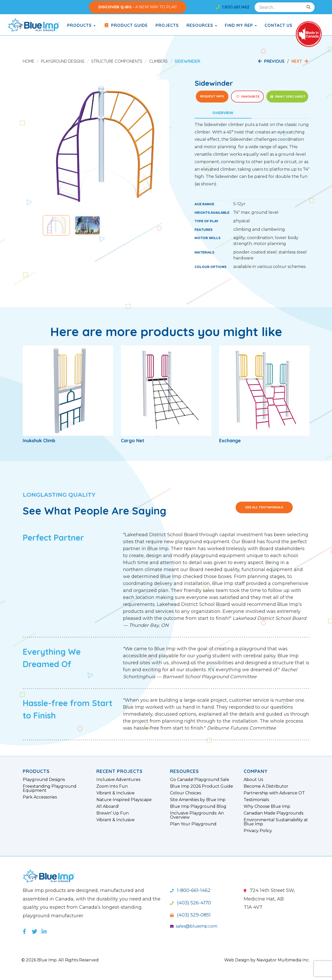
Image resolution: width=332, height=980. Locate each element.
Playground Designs (63, 61)
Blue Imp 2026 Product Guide (202, 786)
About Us (253, 780)
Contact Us (279, 25)
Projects (167, 25)
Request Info (212, 96)
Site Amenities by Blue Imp (198, 800)
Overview (223, 113)
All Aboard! (108, 807)
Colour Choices (186, 793)
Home (29, 61)
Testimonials (256, 800)
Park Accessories (40, 797)
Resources (202, 25)
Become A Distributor (266, 786)
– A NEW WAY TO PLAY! (138, 7)
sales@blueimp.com (194, 926)
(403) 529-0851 (190, 915)
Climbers (158, 61)
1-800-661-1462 (190, 890)
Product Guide (126, 25)
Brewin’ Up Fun (113, 813)
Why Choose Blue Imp (267, 807)
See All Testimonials (264, 507)
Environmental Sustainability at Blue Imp (276, 822)
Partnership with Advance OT (274, 793)
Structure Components (117, 61)
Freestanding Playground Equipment (50, 788)
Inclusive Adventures (118, 780)
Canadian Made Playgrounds (273, 813)
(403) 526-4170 (191, 903)
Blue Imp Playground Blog (198, 807)
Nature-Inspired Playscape (124, 800)
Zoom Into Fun (112, 786)
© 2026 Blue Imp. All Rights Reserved (60, 960)
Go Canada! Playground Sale (200, 780)
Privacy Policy (258, 831)
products (81, 25)
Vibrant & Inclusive (115, 793)
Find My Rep (241, 25)
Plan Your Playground (193, 824)
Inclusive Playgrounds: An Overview (197, 815)
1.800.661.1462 (233, 7)
